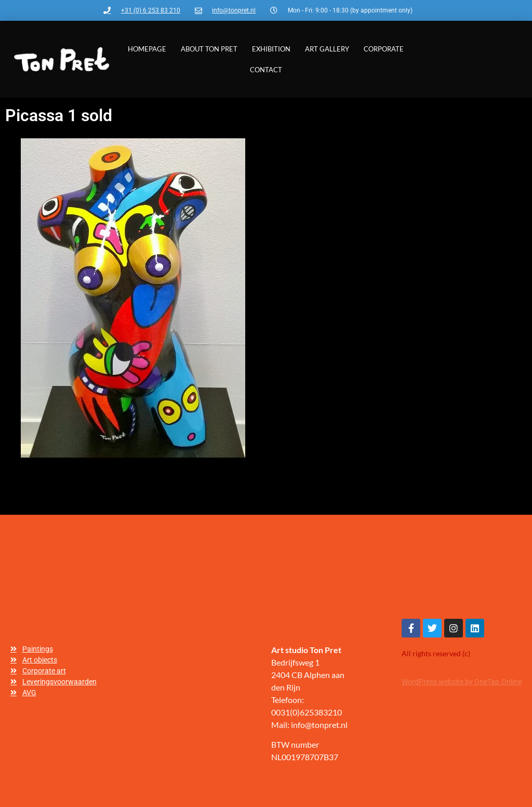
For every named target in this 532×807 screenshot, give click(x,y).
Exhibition (271, 49)
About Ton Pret (209, 49)
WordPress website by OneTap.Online (462, 682)
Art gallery (327, 49)
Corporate (384, 49)
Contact (266, 70)
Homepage (147, 49)
